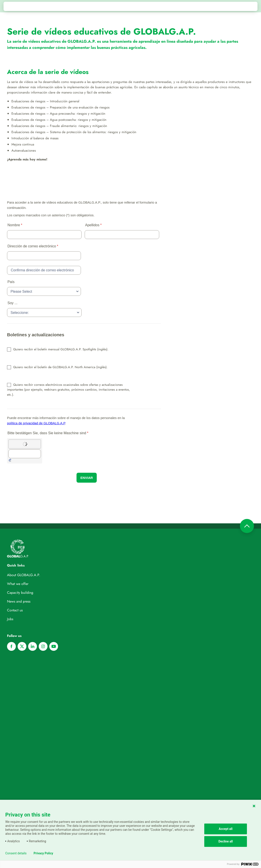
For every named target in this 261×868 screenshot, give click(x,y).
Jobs (10, 619)
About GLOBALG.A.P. (24, 575)
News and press (19, 601)
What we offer (18, 584)
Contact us (15, 610)
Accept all (226, 829)
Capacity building (20, 593)
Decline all (225, 841)
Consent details (16, 853)
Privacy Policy (43, 853)
